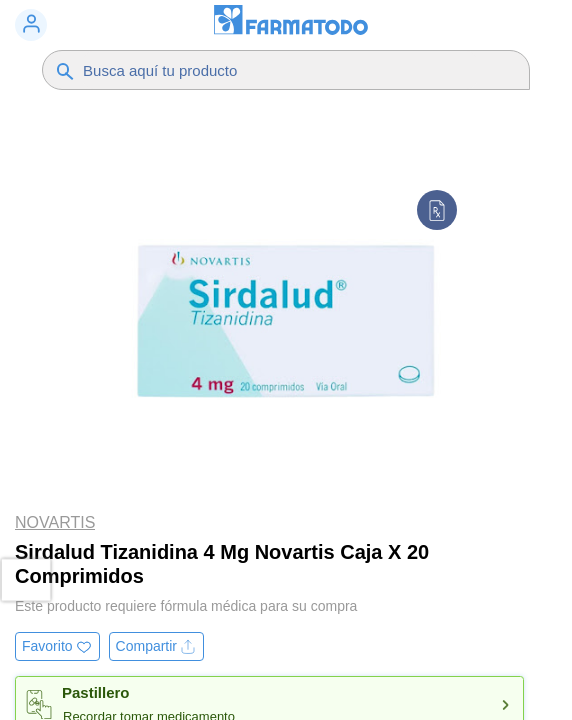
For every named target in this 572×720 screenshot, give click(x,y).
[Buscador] (279, 70)
